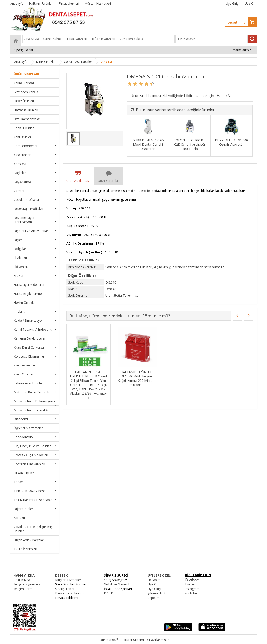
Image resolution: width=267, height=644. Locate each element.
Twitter (190, 584)
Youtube (191, 593)
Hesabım (154, 580)
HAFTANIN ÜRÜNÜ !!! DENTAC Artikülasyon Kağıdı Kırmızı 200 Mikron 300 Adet (136, 378)
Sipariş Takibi (65, 589)
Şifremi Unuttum (160, 593)
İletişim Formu (24, 589)
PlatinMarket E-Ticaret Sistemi (121, 640)
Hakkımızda (22, 580)
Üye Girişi (232, 3)
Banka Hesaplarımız (70, 593)
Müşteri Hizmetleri (68, 580)
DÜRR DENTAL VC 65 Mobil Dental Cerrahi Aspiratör (148, 144)
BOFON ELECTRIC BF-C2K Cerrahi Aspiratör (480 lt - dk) (190, 144)
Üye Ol (249, 3)
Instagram (192, 589)
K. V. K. (109, 593)
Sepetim (238, 22)
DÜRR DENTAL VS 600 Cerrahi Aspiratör (231, 142)
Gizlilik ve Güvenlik (117, 584)
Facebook (192, 579)
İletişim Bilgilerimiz (27, 584)
